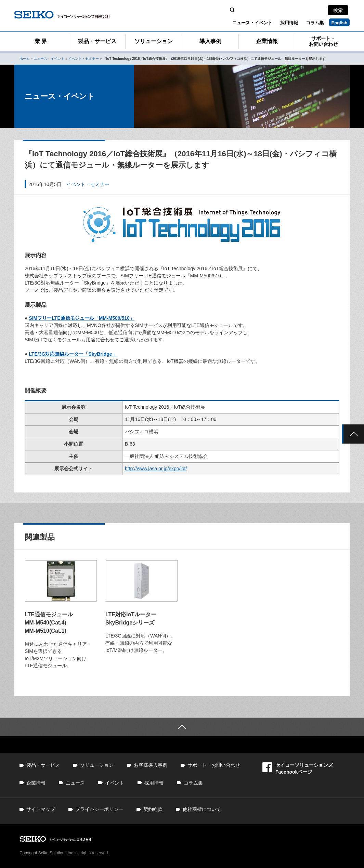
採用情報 (289, 23)
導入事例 (210, 41)
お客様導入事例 (151, 765)
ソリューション (154, 41)
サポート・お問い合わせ (323, 41)
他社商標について (202, 809)
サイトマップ (41, 809)
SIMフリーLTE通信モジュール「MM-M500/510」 (82, 318)
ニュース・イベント (252, 23)
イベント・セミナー (83, 59)
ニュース (75, 783)
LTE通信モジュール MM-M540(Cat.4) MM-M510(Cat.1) (49, 623)
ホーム (25, 59)
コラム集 (315, 23)
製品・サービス (97, 41)
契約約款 (153, 809)
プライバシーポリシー (99, 809)
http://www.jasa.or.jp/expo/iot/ (156, 469)
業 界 (41, 41)
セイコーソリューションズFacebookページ (298, 768)
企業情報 (267, 41)
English (340, 23)
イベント (115, 783)
